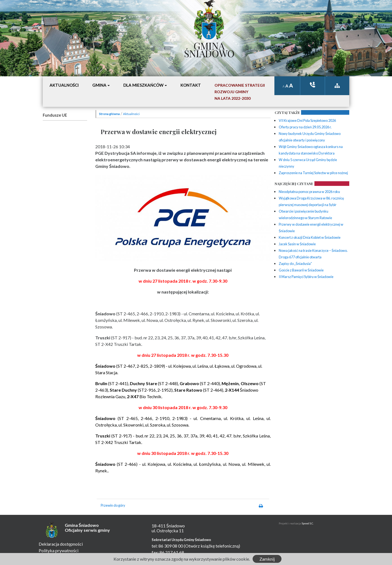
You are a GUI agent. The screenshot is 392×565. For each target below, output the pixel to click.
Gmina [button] (99, 85)
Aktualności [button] (64, 85)
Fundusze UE (55, 115)
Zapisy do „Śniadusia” (295, 264)
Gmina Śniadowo (209, 48)
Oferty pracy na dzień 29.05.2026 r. (305, 127)
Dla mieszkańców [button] (143, 85)
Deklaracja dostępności (61, 544)
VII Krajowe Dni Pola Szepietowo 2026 (307, 120)
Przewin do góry (113, 505)
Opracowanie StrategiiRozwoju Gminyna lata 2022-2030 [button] (240, 92)
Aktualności (131, 114)
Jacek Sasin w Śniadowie (297, 244)
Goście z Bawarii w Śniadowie (301, 270)
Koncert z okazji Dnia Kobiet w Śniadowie (310, 237)
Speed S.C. (308, 523)
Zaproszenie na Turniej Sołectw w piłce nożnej (313, 173)
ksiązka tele (313, 85)
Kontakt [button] (191, 85)
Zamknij (267, 559)
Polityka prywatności (59, 550)
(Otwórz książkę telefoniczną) (212, 546)
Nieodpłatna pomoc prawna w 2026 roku (309, 192)
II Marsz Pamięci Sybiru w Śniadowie (306, 277)
